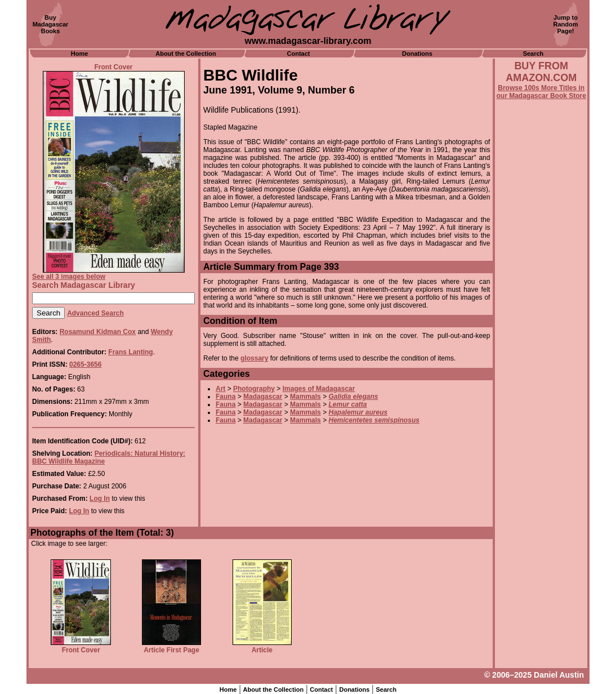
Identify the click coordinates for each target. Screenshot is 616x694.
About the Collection (186, 54)
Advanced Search (95, 313)
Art (220, 389)
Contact (299, 54)
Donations (417, 54)
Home (80, 54)
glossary (254, 358)
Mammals (305, 397)
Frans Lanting (130, 352)
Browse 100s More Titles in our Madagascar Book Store (541, 92)
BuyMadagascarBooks (51, 24)
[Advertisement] (541, 404)
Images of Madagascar (319, 389)
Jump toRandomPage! (566, 24)
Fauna (226, 397)
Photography (254, 389)
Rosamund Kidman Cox (98, 332)
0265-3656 (85, 364)
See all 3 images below (69, 277)
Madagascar (263, 397)
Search (534, 54)
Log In (100, 499)
